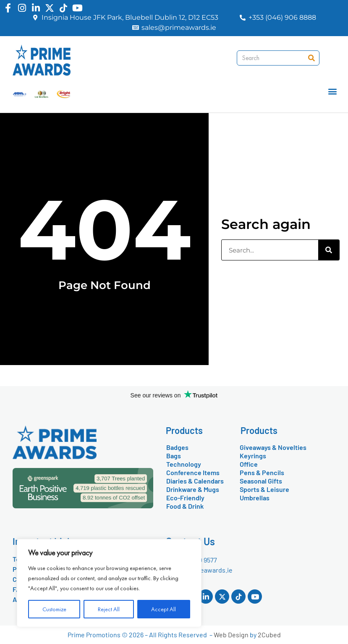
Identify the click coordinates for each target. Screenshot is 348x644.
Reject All (109, 609)
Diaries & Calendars (195, 481)
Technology (184, 464)
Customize (54, 609)
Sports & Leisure (264, 489)
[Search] (311, 58)
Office (249, 464)
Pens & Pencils (262, 472)
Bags (174, 456)
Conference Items (193, 472)
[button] (333, 91)
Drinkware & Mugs (193, 489)
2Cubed (269, 635)
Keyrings (253, 456)
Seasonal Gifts (261, 481)
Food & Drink (185, 506)
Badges (177, 447)
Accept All (164, 609)
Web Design (231, 635)
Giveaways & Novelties (273, 447)
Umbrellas (255, 498)
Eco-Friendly (185, 498)
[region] (109, 583)
